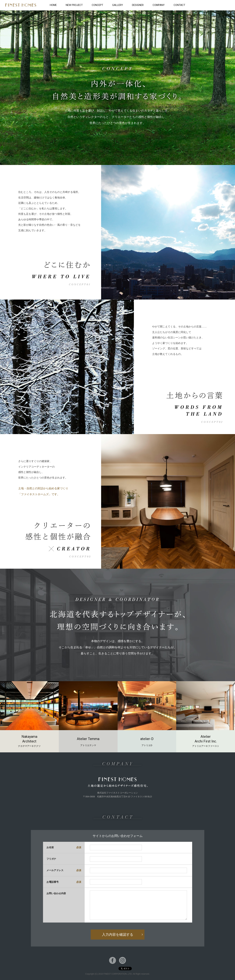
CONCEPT (97, 5)
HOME (53, 5)
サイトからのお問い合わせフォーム (118, 836)
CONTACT (179, 5)
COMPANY (159, 5)
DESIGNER (138, 5)
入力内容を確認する (118, 935)
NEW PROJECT (74, 5)
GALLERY (118, 5)
